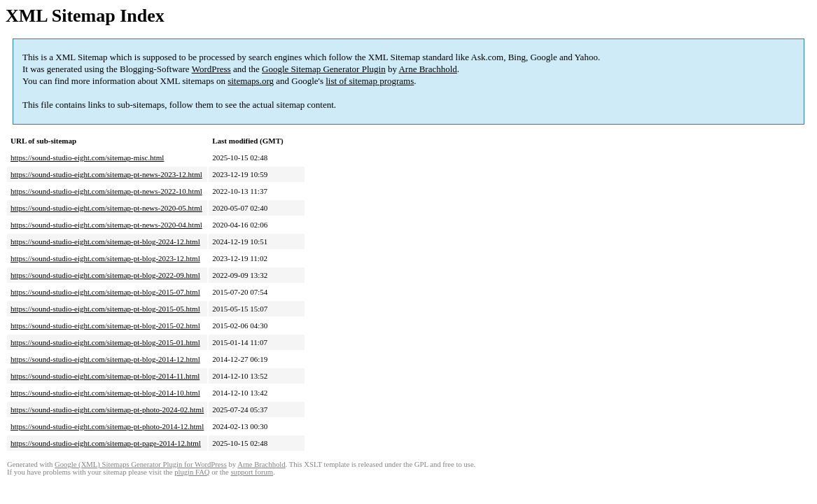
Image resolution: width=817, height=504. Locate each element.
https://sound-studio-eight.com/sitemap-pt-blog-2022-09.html (105, 275)
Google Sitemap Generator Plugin (324, 69)
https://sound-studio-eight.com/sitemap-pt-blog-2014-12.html (105, 359)
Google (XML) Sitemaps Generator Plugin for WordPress (141, 464)
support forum (252, 472)
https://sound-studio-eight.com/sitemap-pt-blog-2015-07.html (105, 292)
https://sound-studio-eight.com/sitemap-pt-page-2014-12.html (106, 443)
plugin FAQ (192, 472)
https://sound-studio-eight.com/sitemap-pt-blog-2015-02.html (105, 325)
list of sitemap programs (370, 81)
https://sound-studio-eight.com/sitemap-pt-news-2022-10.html (106, 191)
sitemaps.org (251, 81)
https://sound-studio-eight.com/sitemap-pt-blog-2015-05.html (105, 309)
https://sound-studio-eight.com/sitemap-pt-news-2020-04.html (106, 225)
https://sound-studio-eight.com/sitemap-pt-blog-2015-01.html (105, 342)
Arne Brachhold (427, 69)
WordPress (211, 69)
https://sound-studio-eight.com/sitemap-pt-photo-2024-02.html (107, 409)
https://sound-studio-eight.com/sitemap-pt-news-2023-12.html (106, 174)
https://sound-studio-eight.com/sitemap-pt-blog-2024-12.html (105, 241)
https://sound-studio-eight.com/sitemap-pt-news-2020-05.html (106, 208)
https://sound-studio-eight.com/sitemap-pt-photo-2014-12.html (107, 426)
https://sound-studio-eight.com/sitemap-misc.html (87, 157)
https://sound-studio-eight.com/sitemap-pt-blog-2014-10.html (105, 393)
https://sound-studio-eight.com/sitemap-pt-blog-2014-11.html (105, 376)
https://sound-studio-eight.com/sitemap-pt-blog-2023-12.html (105, 258)
